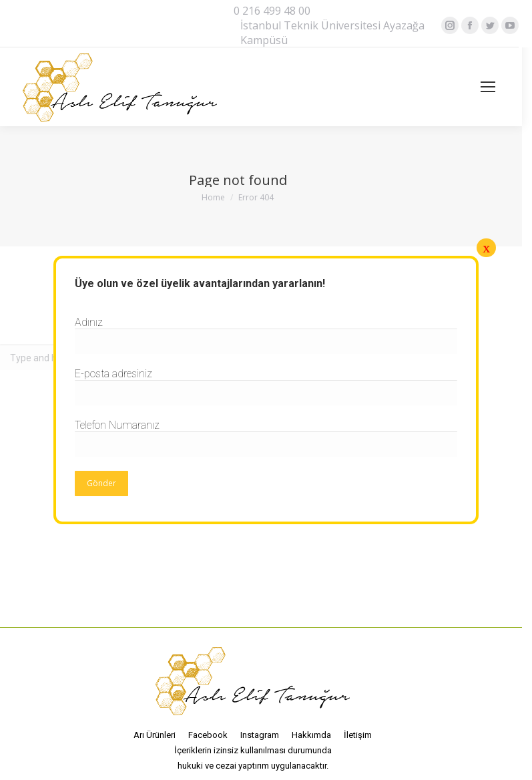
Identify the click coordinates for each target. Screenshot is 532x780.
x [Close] (486, 247)
